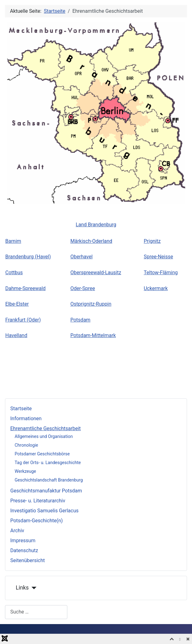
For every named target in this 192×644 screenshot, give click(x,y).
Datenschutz (24, 550)
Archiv (17, 531)
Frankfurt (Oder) (23, 320)
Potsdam (80, 320)
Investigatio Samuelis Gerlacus (44, 511)
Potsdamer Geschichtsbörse (42, 454)
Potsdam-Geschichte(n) (36, 521)
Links (22, 588)
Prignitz (152, 241)
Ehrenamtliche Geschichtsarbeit (46, 428)
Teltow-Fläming (161, 273)
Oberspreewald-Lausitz (96, 273)
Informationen (26, 418)
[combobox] (36, 612)
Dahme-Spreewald (25, 288)
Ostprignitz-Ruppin (91, 304)
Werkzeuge (25, 471)
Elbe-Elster (17, 304)
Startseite (21, 409)
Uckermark (156, 288)
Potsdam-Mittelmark (93, 335)
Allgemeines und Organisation (44, 436)
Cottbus (14, 273)
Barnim (13, 241)
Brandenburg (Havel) (28, 257)
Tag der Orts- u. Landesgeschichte (48, 463)
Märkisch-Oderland (91, 241)
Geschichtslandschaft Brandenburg (49, 480)
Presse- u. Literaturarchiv (38, 501)
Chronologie (26, 445)
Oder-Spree (83, 288)
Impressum (23, 541)
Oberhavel (82, 257)
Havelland (16, 335)
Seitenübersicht (28, 560)
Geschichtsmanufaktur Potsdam (46, 491)
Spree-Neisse (158, 257)
